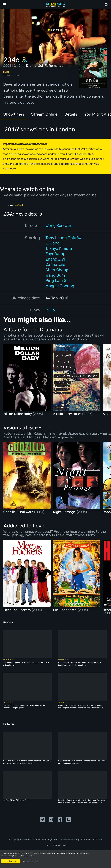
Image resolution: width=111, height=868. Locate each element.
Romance (56, 66)
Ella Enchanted (65, 610)
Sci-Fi (43, 66)
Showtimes (14, 114)
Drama (31, 66)
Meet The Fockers (17, 610)
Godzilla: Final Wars (19, 512)
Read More (32, 856)
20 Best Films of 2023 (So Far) (16, 800)
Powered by (14, 205)
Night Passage (65, 512)
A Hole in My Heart (68, 414)
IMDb (50, 310)
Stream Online (44, 114)
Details (71, 114)
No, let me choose (31, 861)
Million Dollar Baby (18, 414)
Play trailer (54, 30)
